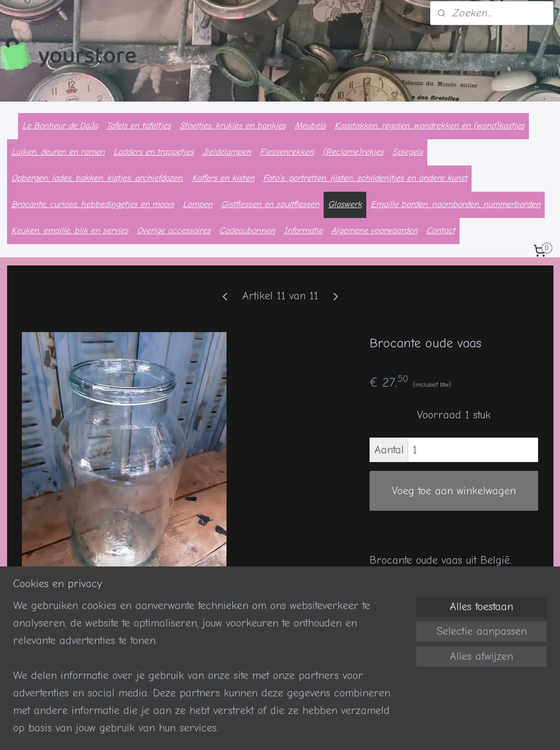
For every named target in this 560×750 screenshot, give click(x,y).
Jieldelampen (227, 152)
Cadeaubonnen (247, 231)
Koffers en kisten (223, 178)
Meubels (310, 126)
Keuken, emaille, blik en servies (70, 231)
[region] (208, 674)
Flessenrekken (287, 152)
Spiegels (408, 152)
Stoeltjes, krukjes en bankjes (233, 126)
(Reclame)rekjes (353, 152)
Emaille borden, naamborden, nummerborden (455, 204)
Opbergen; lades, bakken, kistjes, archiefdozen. (97, 178)
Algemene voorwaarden (374, 231)
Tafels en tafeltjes (139, 126)
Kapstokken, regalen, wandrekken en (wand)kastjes (430, 126)
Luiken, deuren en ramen (58, 152)
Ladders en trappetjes (154, 152)
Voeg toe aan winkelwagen (454, 491)
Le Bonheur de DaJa (60, 126)
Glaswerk (345, 204)
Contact (441, 231)
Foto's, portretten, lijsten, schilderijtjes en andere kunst (365, 178)
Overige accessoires (174, 231)
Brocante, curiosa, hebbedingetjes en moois (93, 204)
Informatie (303, 231)
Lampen (198, 204)
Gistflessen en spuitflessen (270, 204)
